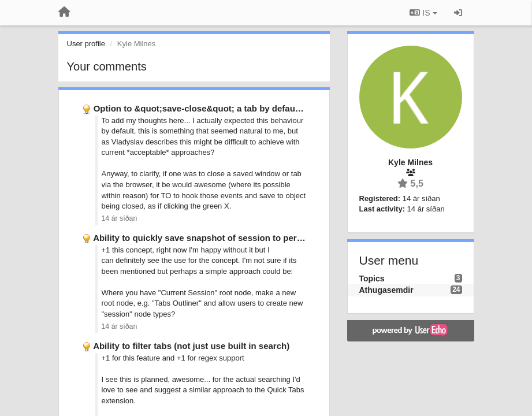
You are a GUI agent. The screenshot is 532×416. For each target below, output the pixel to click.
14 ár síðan (120, 218)
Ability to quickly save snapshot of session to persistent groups (225, 238)
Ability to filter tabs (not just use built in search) (191, 346)
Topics (372, 278)
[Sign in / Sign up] (458, 13)
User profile (86, 44)
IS (423, 13)
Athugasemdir (386, 290)
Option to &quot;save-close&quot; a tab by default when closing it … (235, 108)
